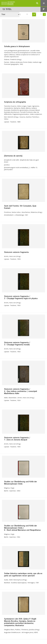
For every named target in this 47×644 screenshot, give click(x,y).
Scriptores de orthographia (15, 102)
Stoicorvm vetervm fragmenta (16, 252)
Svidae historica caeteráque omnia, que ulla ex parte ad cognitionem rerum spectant (23, 575)
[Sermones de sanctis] (13, 156)
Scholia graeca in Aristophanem (17, 47)
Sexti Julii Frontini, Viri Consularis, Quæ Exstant (20, 207)
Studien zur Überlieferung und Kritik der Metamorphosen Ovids (20, 483)
